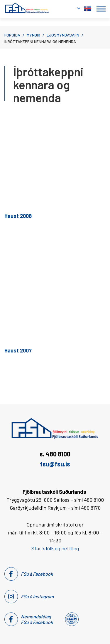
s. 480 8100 (55, 454)
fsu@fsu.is (55, 464)
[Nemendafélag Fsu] (71, 619)
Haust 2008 (18, 216)
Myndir (33, 35)
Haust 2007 (18, 350)
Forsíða (12, 35)
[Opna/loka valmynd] (101, 9)
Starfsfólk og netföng (55, 548)
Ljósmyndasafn (63, 35)
